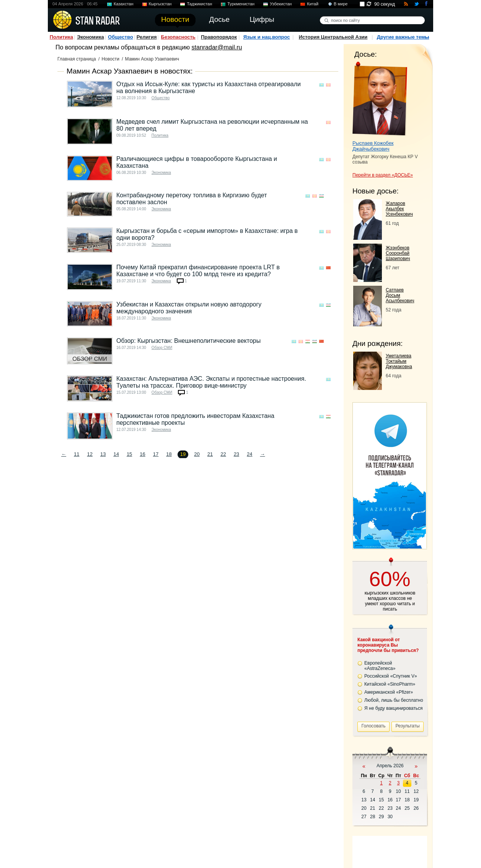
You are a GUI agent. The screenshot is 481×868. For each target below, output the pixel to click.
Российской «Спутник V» (391, 676)
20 (197, 454)
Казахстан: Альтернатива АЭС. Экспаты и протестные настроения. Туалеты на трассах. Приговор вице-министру (211, 382)
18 (169, 454)
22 (223, 454)
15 (129, 454)
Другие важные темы (403, 37)
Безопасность (178, 37)
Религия (147, 37)
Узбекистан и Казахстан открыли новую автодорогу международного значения (189, 308)
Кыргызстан (160, 4)
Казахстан (124, 4)
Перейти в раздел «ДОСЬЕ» (383, 175)
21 (210, 454)
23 (236, 454)
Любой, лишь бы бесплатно (394, 700)
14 (116, 454)
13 (103, 454)
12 (90, 454)
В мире (341, 4)
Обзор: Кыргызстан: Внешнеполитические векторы (188, 341)
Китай (313, 4)
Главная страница (77, 59)
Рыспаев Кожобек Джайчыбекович (373, 146)
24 (249, 454)
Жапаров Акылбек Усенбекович (399, 209)
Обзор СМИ (162, 348)
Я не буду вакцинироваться (394, 708)
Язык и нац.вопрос (267, 37)
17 (156, 454)
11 (77, 454)
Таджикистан (199, 4)
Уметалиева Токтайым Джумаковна (399, 361)
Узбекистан (281, 4)
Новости (110, 59)
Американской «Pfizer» (389, 692)
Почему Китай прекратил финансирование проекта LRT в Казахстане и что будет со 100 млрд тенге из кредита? (198, 271)
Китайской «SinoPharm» (390, 684)
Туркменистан (241, 4)
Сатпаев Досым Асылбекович (400, 295)
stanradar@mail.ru (217, 47)
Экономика (90, 37)
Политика (61, 37)
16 (142, 454)
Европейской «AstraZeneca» (380, 666)
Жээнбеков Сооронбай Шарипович (398, 253)
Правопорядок (219, 37)
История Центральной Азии (333, 37)
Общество (121, 37)
